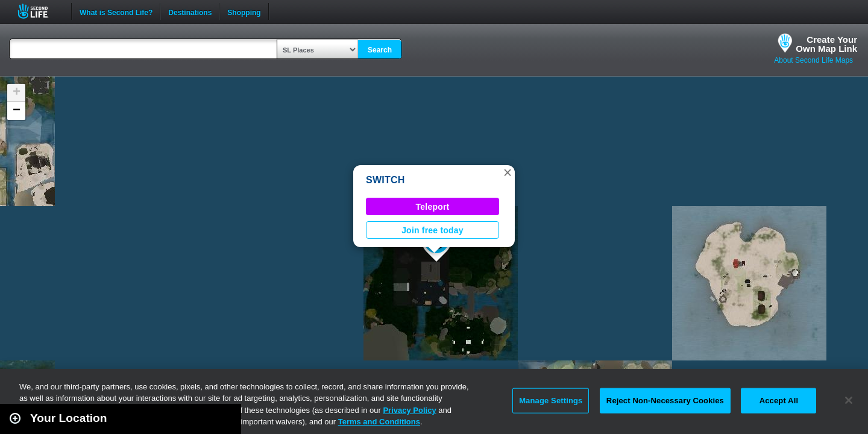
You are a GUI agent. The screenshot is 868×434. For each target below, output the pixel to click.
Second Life (39, 11)
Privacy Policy (409, 410)
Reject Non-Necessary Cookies (665, 401)
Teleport (433, 207)
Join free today (432, 230)
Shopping (244, 11)
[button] (508, 172)
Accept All (779, 401)
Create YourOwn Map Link (826, 44)
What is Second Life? (116, 11)
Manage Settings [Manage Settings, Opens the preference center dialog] (551, 401)
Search (380, 50)
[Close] (849, 400)
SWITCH (385, 180)
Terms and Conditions (379, 422)
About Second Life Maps (813, 60)
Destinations (190, 11)
